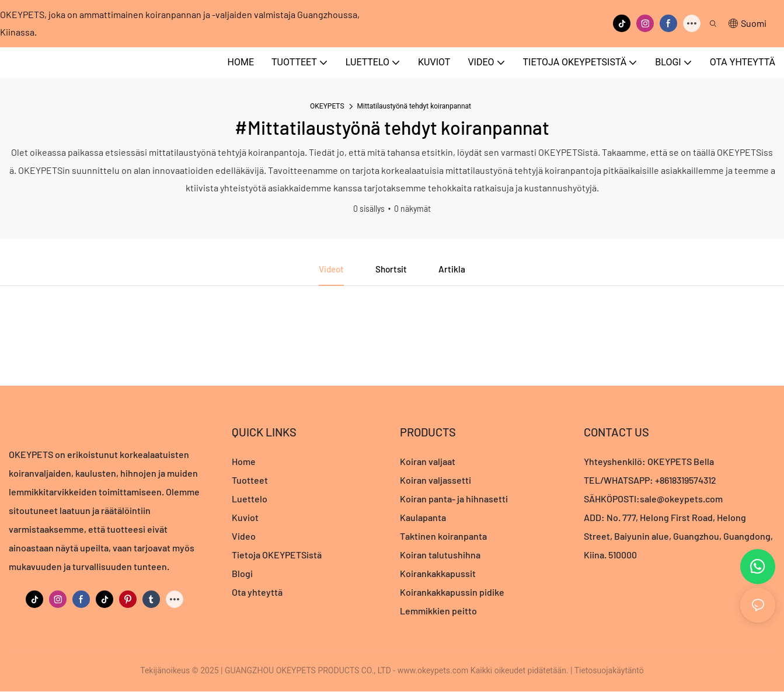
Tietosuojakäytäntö (609, 671)
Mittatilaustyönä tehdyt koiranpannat (414, 106)
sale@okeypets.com (681, 499)
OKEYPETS (327, 106)
